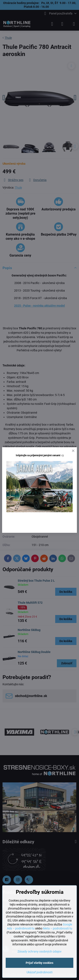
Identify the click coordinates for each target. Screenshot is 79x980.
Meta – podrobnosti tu (58, 928)
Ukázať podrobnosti (39, 972)
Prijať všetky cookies (39, 963)
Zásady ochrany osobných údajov (39, 951)
